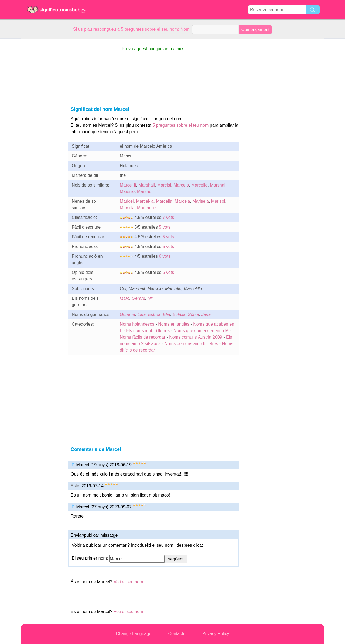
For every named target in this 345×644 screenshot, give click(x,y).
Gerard (138, 298)
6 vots (165, 256)
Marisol (218, 201)
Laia (142, 314)
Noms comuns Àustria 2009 (196, 337)
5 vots (165, 227)
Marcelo (181, 185)
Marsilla (127, 208)
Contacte (177, 634)
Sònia (194, 314)
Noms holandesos (137, 324)
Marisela (200, 201)
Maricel (127, 201)
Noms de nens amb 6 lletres (191, 344)
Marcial (164, 185)
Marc (125, 298)
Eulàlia (179, 314)
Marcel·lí (128, 185)
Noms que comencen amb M (201, 331)
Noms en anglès (174, 324)
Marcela (182, 201)
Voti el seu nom (128, 582)
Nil (150, 298)
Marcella (164, 201)
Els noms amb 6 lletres (148, 331)
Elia (167, 314)
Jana (206, 314)
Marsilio (127, 192)
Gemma (127, 314)
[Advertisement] (42, 120)
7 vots (168, 217)
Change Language (134, 634)
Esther (154, 314)
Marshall (146, 185)
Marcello (199, 185)
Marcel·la (145, 201)
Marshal (218, 185)
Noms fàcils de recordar (143, 337)
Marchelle (146, 208)
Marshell (145, 192)
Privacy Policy (216, 634)
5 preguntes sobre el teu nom (180, 125)
